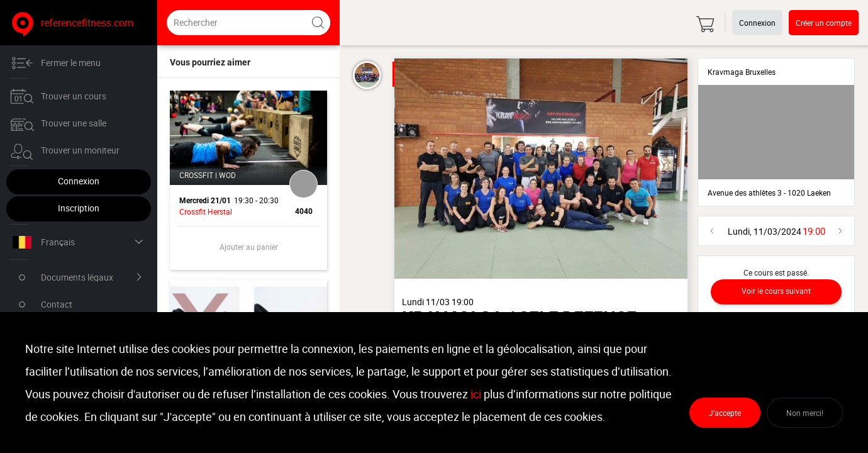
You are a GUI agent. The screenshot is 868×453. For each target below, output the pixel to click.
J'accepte (725, 413)
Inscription (79, 208)
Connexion (79, 181)
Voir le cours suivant (776, 291)
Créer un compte (824, 23)
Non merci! (805, 413)
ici (476, 394)
